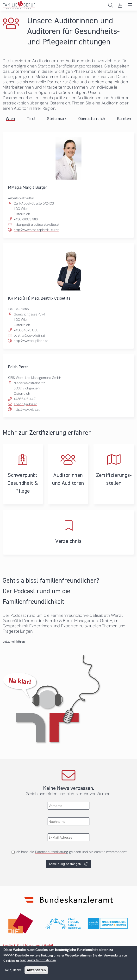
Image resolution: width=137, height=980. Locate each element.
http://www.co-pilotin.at (31, 341)
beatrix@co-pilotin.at (29, 335)
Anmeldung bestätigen (65, 864)
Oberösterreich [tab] (92, 119)
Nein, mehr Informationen (38, 963)
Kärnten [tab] (124, 119)
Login (120, 5)
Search (110, 5)
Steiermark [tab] (57, 119)
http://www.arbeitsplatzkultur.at (36, 230)
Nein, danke (13, 973)
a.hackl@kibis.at (25, 404)
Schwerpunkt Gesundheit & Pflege (23, 474)
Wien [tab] (10, 119)
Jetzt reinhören (14, 642)
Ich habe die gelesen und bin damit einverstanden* (71, 852)
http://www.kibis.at (27, 409)
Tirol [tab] (31, 119)
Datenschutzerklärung (52, 852)
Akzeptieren (36, 973)
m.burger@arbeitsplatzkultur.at (37, 224)
